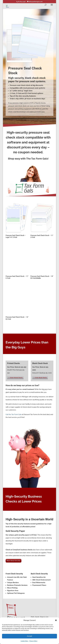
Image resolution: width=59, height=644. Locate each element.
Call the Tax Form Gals (14, 414)
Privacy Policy (33, 641)
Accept (29, 636)
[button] (56, 620)
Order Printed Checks (16, 378)
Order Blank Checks (41, 378)
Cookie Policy (24, 641)
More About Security (13, 561)
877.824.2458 (22, 2)
